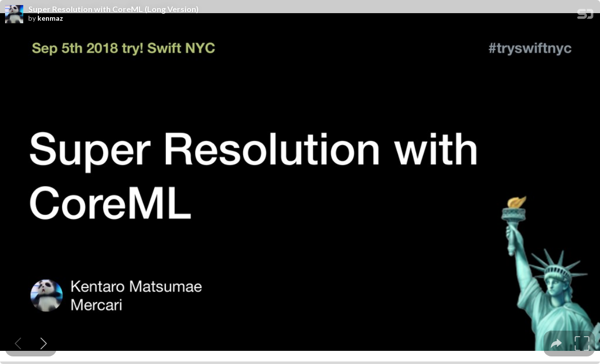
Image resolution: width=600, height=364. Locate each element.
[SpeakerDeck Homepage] (585, 16)
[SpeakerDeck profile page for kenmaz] (14, 15)
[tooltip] (556, 344)
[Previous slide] (18, 344)
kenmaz (50, 18)
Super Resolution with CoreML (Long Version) (113, 9)
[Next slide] (44, 344)
